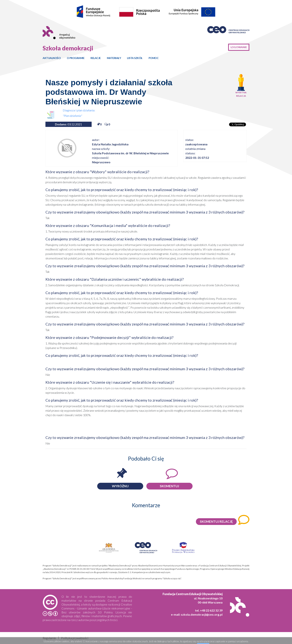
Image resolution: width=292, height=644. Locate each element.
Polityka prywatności (75, 638)
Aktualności (52, 58)
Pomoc (154, 58)
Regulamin (49, 638)
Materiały (114, 58)
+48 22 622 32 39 (211, 610)
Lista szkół (135, 58)
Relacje (96, 58)
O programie (76, 58)
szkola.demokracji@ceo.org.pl (202, 614)
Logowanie (239, 47)
